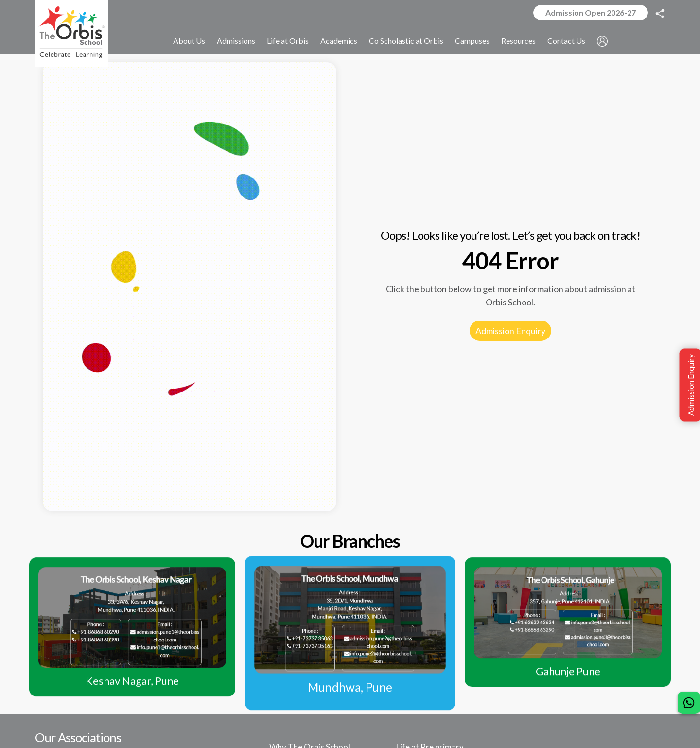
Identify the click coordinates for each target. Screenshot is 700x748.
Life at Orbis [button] (288, 41)
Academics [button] (339, 41)
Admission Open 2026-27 (591, 12)
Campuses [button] (472, 41)
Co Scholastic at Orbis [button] (406, 41)
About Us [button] (189, 41)
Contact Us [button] (566, 41)
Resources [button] (518, 41)
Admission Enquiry (510, 331)
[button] (602, 41)
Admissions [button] (236, 41)
